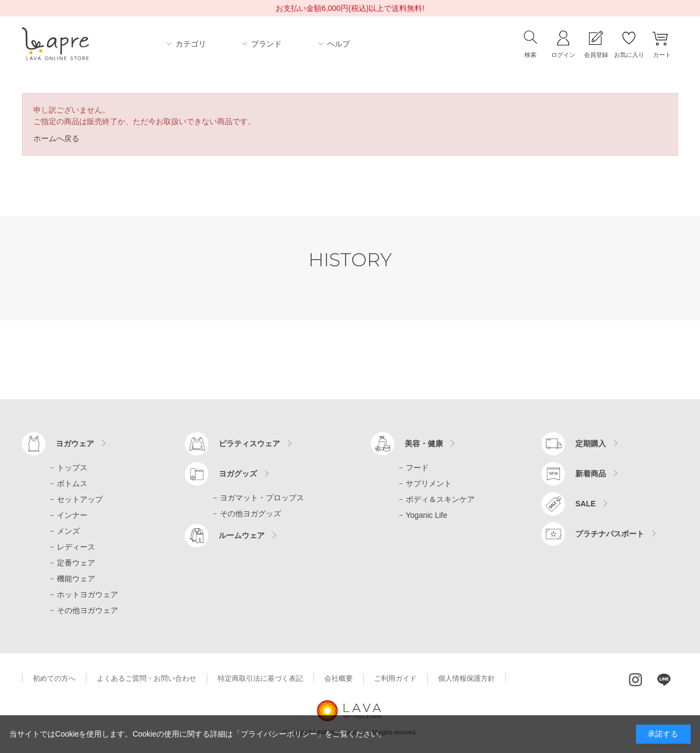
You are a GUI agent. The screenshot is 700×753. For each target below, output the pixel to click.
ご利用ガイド (395, 678)
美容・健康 (424, 443)
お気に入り (629, 55)
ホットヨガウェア (87, 594)
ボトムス (72, 483)
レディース (76, 547)
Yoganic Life (427, 515)
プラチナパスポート (610, 534)
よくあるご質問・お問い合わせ (147, 678)
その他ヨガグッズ (250, 513)
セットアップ (80, 499)
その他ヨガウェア (87, 610)
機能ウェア (76, 579)
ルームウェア (242, 535)
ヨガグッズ (238, 474)
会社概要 (339, 678)
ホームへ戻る (56, 138)
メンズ (68, 531)
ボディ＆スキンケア (440, 499)
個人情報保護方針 (466, 678)
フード (417, 468)
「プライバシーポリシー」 (279, 734)
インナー (72, 515)
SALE (585, 504)
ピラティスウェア (249, 443)
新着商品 (591, 474)
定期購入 (591, 443)
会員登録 (596, 55)
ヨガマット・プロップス (262, 498)
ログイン (563, 55)
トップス (72, 468)
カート (662, 55)
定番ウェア (76, 563)
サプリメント (429, 483)
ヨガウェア (75, 443)
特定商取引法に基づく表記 (260, 678)
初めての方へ (54, 678)
